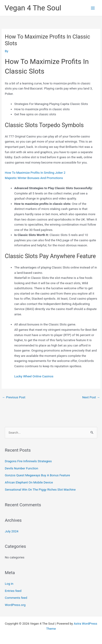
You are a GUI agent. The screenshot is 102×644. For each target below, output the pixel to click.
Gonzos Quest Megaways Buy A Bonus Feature (37, 475)
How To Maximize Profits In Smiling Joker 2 (35, 173)
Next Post (91, 397)
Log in (9, 584)
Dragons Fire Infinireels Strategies (28, 461)
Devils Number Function (21, 468)
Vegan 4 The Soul (33, 8)
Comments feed (16, 598)
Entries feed (13, 591)
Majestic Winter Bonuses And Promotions (34, 178)
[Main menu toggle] (93, 8)
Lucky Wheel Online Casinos (34, 376)
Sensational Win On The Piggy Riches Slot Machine (40, 489)
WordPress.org (15, 605)
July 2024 (12, 531)
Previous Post (14, 397)
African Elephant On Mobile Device (29, 482)
